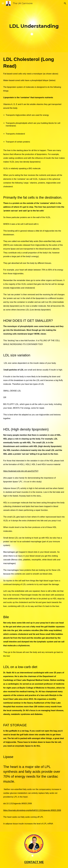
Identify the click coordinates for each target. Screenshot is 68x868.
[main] (34, 26)
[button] (3, 3)
